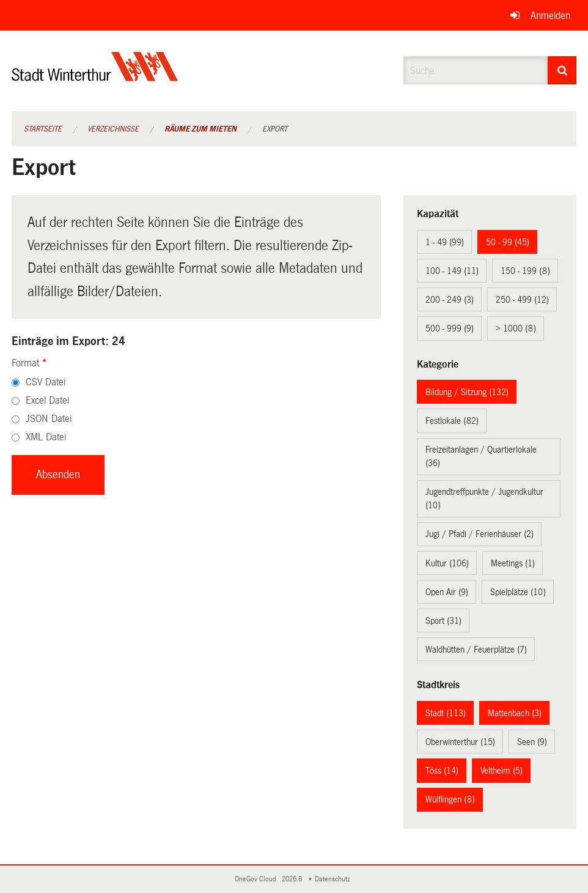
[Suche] (562, 70)
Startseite (43, 129)
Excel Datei (47, 400)
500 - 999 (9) (450, 328)
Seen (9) (532, 742)
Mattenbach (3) (515, 713)
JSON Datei (49, 419)
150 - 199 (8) (525, 271)
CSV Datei (46, 382)
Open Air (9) (447, 592)
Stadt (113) (446, 713)
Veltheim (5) (502, 771)
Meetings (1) (513, 563)
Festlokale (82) (452, 421)
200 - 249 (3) (450, 300)
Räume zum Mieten (200, 129)
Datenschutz (334, 879)
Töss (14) (442, 771)
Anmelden (550, 16)
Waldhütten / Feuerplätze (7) (476, 650)
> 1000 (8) (516, 328)
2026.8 (293, 879)
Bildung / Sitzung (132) (467, 392)
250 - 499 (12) (522, 300)
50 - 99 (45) (508, 242)
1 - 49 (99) (445, 242)
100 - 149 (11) (452, 271)
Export (275, 129)
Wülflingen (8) (450, 799)
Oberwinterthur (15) (460, 742)
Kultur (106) (447, 563)
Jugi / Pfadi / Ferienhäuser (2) (480, 534)
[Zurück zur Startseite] (95, 77)
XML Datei (46, 437)
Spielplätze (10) (518, 592)
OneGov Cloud (257, 879)
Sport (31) (443, 621)
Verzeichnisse (113, 129)
